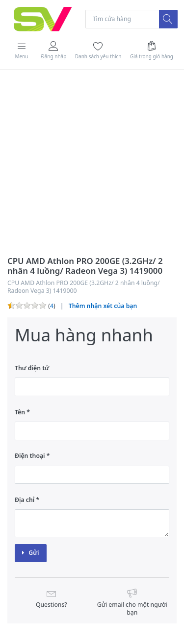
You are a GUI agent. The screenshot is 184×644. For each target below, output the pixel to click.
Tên (20, 412)
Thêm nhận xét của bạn (103, 306)
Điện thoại (30, 456)
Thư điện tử (32, 368)
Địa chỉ (25, 500)
